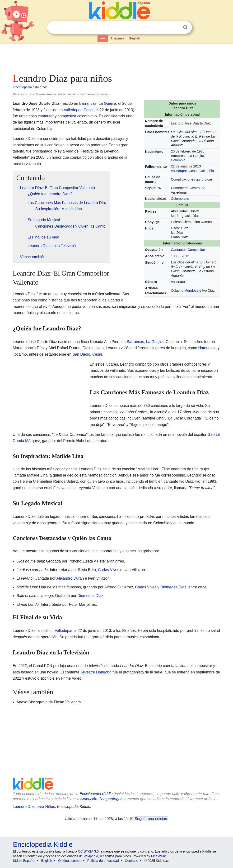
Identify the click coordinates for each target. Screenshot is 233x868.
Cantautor (178, 250)
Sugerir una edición (151, 819)
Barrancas (88, 103)
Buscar (185, 27)
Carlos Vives (109, 570)
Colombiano (180, 199)
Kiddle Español (24, 861)
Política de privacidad (103, 861)
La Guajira (196, 156)
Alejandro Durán (70, 578)
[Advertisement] (117, 57)
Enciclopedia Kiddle (96, 794)
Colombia (178, 160)
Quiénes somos (70, 861)
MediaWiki (159, 856)
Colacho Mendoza (185, 291)
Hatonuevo (207, 348)
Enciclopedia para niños (30, 87)
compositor (67, 116)
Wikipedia (91, 856)
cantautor (46, 116)
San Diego (81, 354)
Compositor (196, 250)
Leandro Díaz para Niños (34, 807)
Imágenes (117, 38)
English (134, 38)
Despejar (176, 28)
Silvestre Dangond (96, 672)
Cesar (193, 171)
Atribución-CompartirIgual (102, 799)
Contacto (131, 861)
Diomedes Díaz (173, 587)
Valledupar (179, 171)
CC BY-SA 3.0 (88, 851)
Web (103, 38)
